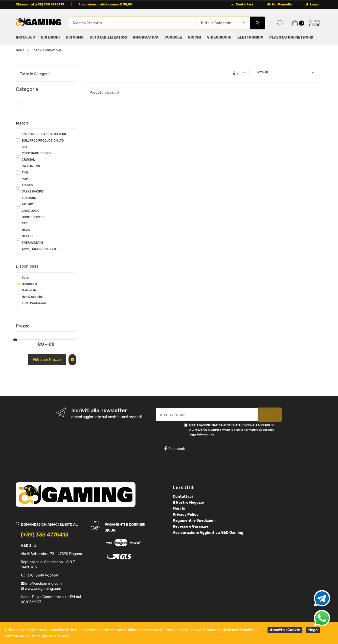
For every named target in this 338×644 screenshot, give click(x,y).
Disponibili (29, 284)
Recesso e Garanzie (191, 526)
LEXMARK (29, 198)
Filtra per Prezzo (47, 360)
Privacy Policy (186, 515)
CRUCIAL (28, 160)
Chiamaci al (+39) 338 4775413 (40, 4)
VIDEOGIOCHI (219, 37)
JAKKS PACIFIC (33, 192)
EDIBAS (27, 185)
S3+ (25, 147)
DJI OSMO (75, 37)
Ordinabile (29, 290)
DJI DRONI (50, 37)
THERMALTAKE (33, 243)
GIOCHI (194, 37)
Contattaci (242, 4)
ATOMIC (27, 204)
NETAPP (28, 236)
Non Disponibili (33, 297)
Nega (313, 630)
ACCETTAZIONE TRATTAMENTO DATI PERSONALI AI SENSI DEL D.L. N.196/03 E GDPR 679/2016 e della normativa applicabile (232, 430)
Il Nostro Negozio (189, 502)
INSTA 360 (25, 37)
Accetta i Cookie (285, 630)
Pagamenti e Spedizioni (194, 520)
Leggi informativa (201, 434)
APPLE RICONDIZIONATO (40, 249)
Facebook (175, 449)
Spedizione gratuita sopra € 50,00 (105, 4)
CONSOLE (173, 37)
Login (312, 4)
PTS (25, 223)
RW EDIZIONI (31, 166)
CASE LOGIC (31, 211)
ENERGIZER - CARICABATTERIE (44, 134)
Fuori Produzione (34, 303)
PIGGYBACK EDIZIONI (37, 153)
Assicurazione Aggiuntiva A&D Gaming (208, 533)
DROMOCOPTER (33, 217)
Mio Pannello (280, 4)
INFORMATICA (146, 37)
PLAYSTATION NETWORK (291, 37)
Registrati (270, 415)
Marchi (179, 508)
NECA (26, 230)
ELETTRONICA (250, 37)
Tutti (25, 278)
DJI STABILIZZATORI (108, 37)
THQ (25, 172)
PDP (25, 179)
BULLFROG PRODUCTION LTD (43, 141)
